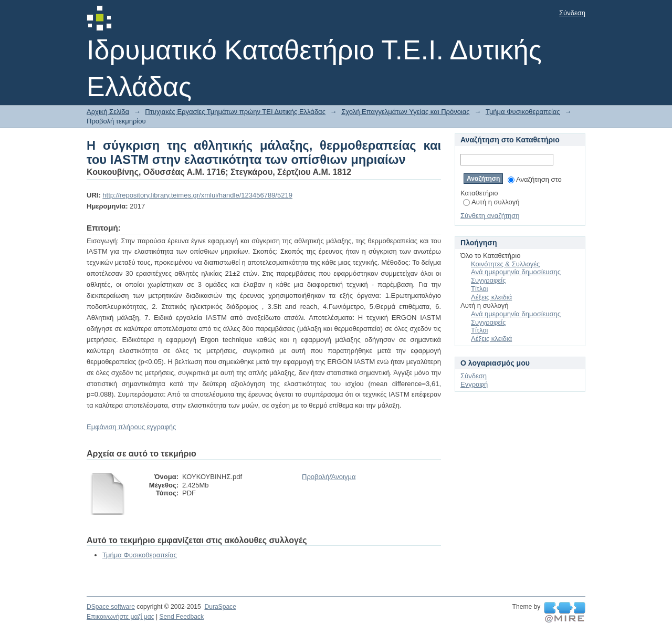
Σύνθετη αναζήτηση (490, 216)
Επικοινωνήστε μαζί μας (120, 617)
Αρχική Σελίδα (108, 112)
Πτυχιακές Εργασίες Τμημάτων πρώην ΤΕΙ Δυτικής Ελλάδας (235, 112)
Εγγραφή (474, 384)
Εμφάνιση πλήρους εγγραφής (131, 427)
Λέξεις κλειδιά (491, 297)
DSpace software (111, 607)
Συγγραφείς (488, 280)
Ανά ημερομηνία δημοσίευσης (516, 272)
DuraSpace (220, 607)
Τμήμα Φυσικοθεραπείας (523, 112)
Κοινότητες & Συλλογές (505, 264)
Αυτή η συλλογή (491, 202)
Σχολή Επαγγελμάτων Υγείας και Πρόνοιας (405, 112)
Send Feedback (181, 617)
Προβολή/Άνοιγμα (329, 477)
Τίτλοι (479, 289)
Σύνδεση (572, 13)
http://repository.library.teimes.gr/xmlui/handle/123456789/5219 (197, 195)
